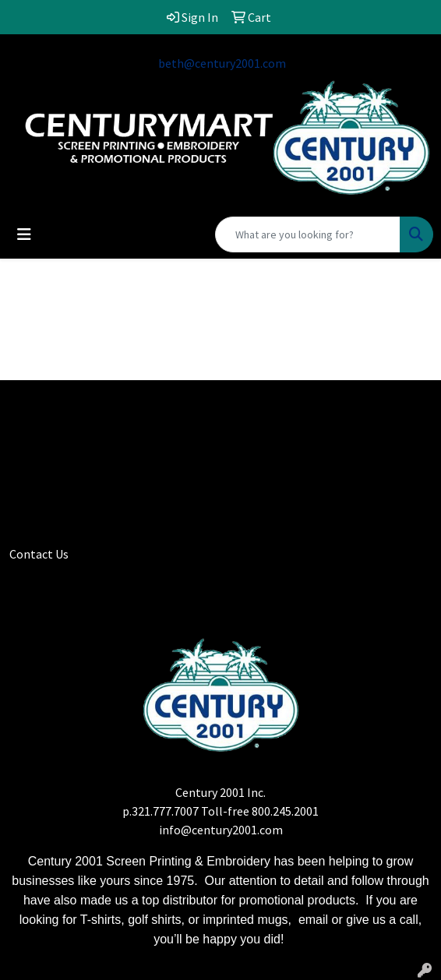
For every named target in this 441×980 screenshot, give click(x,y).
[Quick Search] (308, 234)
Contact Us (39, 554)
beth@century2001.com (222, 63)
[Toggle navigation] (24, 234)
